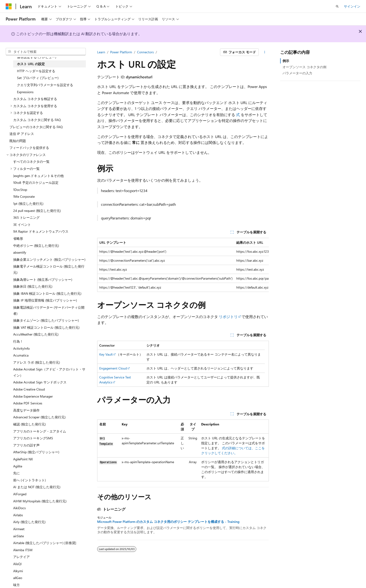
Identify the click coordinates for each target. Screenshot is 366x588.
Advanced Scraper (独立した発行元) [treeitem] (39, 417)
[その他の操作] (265, 52)
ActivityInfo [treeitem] (21, 348)
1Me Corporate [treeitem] (24, 196)
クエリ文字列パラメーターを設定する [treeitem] (45, 85)
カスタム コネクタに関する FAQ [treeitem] (37, 120)
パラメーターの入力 (297, 73)
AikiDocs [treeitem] (19, 508)
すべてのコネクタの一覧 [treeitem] (31, 162)
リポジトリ (228, 317)
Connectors (145, 52)
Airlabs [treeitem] (18, 515)
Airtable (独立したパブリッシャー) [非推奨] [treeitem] (45, 543)
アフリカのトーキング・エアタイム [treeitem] (40, 431)
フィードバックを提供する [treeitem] (29, 148)
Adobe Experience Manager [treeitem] (33, 396)
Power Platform (121, 52)
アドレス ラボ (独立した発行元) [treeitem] (37, 362)
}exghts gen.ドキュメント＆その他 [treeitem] (38, 176)
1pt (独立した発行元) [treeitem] (28, 204)
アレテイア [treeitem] (21, 557)
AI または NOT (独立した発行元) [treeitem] (37, 487)
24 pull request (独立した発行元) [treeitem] (37, 211)
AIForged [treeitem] (20, 494)
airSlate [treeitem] (19, 536)
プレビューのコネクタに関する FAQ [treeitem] (36, 127)
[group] (183, 265)
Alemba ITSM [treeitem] (23, 550)
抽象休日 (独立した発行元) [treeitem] (33, 286)
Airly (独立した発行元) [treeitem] (29, 522)
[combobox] (46, 52)
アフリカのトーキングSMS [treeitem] (33, 438)
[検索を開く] (337, 6)
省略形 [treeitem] (18, 238)
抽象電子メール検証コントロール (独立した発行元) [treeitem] (49, 269)
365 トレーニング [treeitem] (26, 217)
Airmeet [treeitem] (19, 529)
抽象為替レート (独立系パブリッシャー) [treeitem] (43, 279)
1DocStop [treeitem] (20, 190)
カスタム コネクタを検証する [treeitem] (35, 99)
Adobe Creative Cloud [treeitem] (29, 389)
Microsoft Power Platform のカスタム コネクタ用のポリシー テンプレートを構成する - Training (168, 522)
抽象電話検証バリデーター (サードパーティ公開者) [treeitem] (49, 310)
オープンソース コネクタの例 (304, 67)
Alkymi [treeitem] (18, 571)
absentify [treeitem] (20, 252)
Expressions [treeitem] (25, 92)
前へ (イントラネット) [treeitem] (29, 480)
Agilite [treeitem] (18, 466)
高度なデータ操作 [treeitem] (26, 410)
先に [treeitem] (17, 473)
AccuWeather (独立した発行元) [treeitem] (36, 334)
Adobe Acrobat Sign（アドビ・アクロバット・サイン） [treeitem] (49, 372)
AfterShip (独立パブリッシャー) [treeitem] (36, 452)
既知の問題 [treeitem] (18, 141)
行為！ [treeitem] (18, 341)
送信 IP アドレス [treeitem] (22, 134)
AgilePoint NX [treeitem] (23, 459)
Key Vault (106, 354)
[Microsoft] (9, 6)
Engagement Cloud (113, 368)
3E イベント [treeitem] (22, 225)
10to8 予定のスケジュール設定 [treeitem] (36, 183)
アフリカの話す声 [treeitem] (26, 445)
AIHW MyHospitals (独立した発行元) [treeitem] (40, 501)
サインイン (352, 6)
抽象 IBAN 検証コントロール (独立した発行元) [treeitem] (47, 293)
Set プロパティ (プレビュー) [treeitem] (38, 78)
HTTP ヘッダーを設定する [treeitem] (36, 71)
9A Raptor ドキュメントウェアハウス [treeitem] (41, 231)
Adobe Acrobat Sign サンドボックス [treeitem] (40, 382)
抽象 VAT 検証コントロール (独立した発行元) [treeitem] (46, 327)
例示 (286, 61)
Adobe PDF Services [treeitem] (28, 403)
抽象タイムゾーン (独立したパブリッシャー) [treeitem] (46, 320)
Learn (101, 52)
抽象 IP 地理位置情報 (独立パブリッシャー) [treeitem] (45, 300)
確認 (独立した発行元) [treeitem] (29, 424)
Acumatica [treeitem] (21, 355)
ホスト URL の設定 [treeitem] (31, 64)
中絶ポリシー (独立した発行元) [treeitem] (36, 246)
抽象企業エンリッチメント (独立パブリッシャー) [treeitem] (49, 259)
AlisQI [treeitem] (17, 564)
